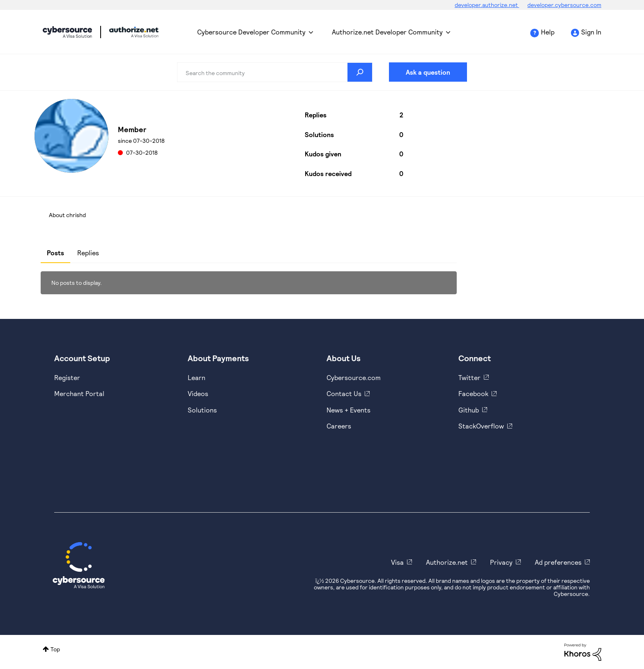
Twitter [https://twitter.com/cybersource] (469, 377)
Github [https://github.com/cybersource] (469, 410)
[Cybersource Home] (79, 565)
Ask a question (428, 72)
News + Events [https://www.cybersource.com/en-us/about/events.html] (348, 410)
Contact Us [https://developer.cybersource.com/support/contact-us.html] (344, 393)
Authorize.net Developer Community (387, 32)
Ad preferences (558, 562)
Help (548, 32)
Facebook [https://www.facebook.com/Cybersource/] (473, 393)
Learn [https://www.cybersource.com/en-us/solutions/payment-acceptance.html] (197, 377)
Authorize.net (447, 562)
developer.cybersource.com (564, 5)
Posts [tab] (55, 253)
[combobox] (275, 72)
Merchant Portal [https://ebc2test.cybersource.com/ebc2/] (79, 393)
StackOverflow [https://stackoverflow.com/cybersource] (481, 426)
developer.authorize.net (487, 5)
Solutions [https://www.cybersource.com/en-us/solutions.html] (202, 410)
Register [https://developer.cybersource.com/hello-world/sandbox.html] (67, 377)
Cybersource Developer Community (67, 32)
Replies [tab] (88, 253)
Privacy (501, 562)
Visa (397, 562)
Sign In (591, 32)
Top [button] (55, 649)
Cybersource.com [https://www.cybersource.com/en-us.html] (354, 377)
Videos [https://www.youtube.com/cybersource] (198, 393)
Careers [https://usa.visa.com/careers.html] (339, 426)
